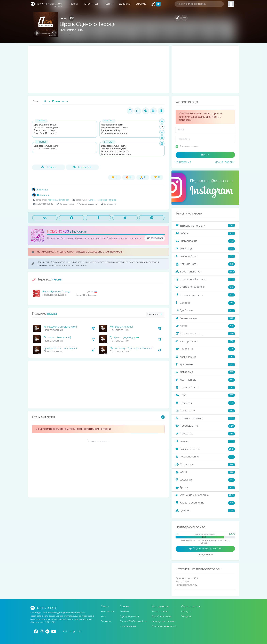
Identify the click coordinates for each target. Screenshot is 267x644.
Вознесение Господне (205, 279)
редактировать (104, 262)
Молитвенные (205, 380)
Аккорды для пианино (163, 621)
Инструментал (205, 341)
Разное (205, 441)
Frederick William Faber (58, 200)
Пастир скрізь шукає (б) (57, 338)
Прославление (205, 426)
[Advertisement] (98, 69)
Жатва (205, 326)
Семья (205, 472)
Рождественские (205, 449)
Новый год (205, 403)
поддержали (205, 555)
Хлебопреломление (205, 503)
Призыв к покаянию (205, 418)
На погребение (205, 388)
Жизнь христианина (205, 334)
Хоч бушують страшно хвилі (60, 327)
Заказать (141, 4)
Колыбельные (205, 357)
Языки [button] (108, 4)
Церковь (205, 511)
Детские (205, 303)
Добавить (125, 4)
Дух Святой (205, 311)
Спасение (205, 480)
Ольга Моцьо (40, 190)
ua (80, 631)
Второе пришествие (205, 287)
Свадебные (205, 465)
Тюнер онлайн (160, 612)
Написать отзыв (128, 626)
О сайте (124, 612)
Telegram (186, 617)
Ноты (48, 102)
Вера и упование (205, 272)
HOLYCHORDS (58, 232)
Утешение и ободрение (205, 495)
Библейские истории (205, 226)
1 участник (43, 195)
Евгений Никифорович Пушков (102, 200)
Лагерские (205, 372)
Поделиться (82, 167)
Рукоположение (205, 457)
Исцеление (205, 349)
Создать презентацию (164, 626)
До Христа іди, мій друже (124, 338)
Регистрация (183, 162)
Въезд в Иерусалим (205, 295)
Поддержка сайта (129, 617)
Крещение (205, 365)
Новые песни (108, 612)
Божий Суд (205, 249)
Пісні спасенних (72, 30)
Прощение (205, 434)
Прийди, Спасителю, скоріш (60, 348)
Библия (205, 233)
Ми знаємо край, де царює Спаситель (133, 348)
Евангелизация (205, 318)
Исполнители (91, 4)
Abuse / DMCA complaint (133, 621)
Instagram (187, 612)
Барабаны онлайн (162, 617)
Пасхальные (205, 411)
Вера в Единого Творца (56, 292)
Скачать (49, 167)
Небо (205, 395)
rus (65, 631)
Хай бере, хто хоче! (121, 327)
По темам (106, 621)
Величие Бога (205, 264)
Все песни (155, 314)
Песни (74, 4)
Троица (205, 488)
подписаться (155, 238)
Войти (205, 155)
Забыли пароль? (225, 162)
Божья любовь (205, 256)
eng (72, 631)
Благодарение (205, 241)
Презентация (60, 102)
